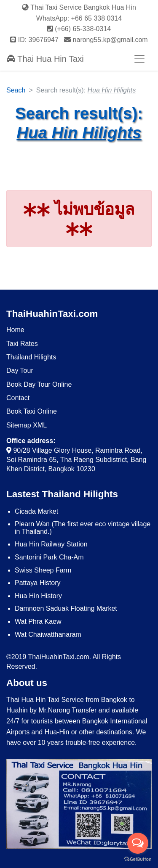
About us (27, 683)
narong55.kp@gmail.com (106, 40)
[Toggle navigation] (139, 59)
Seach (16, 90)
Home (15, 330)
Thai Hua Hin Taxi (45, 59)
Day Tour (20, 371)
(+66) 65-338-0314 (79, 29)
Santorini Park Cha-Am (49, 557)
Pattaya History (37, 583)
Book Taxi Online (32, 411)
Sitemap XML (27, 425)
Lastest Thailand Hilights (62, 494)
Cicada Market (36, 511)
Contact (18, 398)
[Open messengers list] (138, 843)
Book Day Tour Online (39, 384)
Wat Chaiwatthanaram (48, 635)
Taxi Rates (22, 344)
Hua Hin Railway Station (51, 544)
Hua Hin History (38, 596)
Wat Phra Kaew (38, 621)
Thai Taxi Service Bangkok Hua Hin (79, 7)
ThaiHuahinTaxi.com (52, 314)
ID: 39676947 (35, 40)
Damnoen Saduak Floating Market (66, 608)
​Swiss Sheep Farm (43, 570)
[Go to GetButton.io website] (138, 859)
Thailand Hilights (31, 357)
